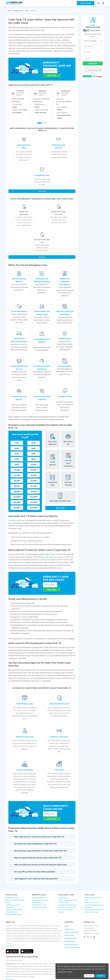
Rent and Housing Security (19, 276)
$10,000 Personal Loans (39, 895)
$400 (34, 445)
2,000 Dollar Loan (37, 890)
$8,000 (17, 488)
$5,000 (34, 477)
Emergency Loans (18, 10)
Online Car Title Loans (59, 729)
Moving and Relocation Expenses (19, 336)
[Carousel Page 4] (46, 119)
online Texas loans (50, 553)
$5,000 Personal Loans (39, 892)
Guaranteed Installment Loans (68, 892)
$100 (17, 439)
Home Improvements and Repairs (42, 364)
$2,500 (17, 472)
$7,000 (34, 482)
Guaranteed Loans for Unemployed (12, 894)
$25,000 (34, 499)
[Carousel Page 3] (44, 119)
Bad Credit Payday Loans (13, 902)
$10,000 (17, 493)
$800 (34, 455)
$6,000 (17, 482)
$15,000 (34, 493)
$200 (34, 439)
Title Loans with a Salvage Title (94, 897)
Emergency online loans (17, 517)
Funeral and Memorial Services (19, 364)
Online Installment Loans (59, 696)
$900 (17, 461)
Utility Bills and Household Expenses (42, 276)
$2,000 (34, 466)
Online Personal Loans (25, 729)
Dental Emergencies (19, 308)
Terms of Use (98, 70)
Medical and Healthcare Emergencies (65, 278)
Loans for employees (25, 762)
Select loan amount (50, 71)
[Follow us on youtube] (94, 924)
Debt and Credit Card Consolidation (65, 309)
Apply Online (86, 3)
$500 (17, 450)
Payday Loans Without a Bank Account (15, 889)
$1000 (34, 461)
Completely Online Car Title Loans (93, 886)
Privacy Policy (92, 70)
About (67, 914)
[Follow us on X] (91, 924)
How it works (69, 923)
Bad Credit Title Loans (91, 890)
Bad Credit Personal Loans (40, 888)
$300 (17, 445)
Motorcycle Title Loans (92, 899)
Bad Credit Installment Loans (67, 895)
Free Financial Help (71, 920)
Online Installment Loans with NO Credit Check (67, 889)
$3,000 (34, 472)
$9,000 (34, 488)
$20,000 (17, 499)
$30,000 (17, 504)
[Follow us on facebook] (88, 924)
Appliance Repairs (65, 362)
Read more (88, 976)
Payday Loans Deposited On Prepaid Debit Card (14, 898)
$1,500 (17, 466)
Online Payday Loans (25, 696)
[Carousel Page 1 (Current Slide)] (39, 119)
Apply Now (60, 505)
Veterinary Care (65, 335)
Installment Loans (64, 885)
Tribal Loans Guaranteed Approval (66, 898)
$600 (34, 450)
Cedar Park (34, 10)
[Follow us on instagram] (85, 924)
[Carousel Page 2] (43, 119)
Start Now (42, 187)
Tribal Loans (59, 762)
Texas (27, 10)
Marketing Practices (72, 932)
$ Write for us (69, 917)
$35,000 (34, 504)
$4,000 (17, 477)
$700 (17, 455)
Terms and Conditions (72, 935)
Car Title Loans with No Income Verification (94, 894)
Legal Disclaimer (70, 926)
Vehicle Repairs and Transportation (42, 309)
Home (9, 10)
